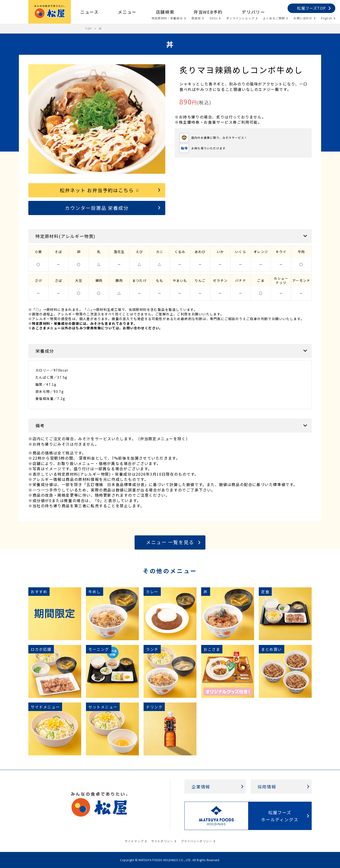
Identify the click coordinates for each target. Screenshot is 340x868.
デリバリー (253, 12)
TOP (89, 28)
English (327, 18)
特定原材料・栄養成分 (167, 18)
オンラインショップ (240, 18)
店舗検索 (165, 12)
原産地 (196, 18)
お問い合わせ (303, 18)
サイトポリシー (162, 841)
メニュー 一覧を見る (170, 542)
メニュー (127, 12)
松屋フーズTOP (311, 8)
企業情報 (201, 787)
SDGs (213, 18)
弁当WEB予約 (208, 12)
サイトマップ (134, 841)
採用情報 (267, 787)
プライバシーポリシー (196, 841)
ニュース (89, 12)
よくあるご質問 (274, 18)
